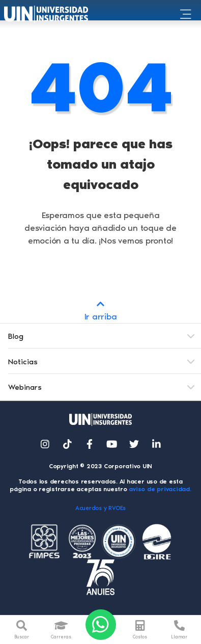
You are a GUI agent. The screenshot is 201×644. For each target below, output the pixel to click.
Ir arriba (101, 310)
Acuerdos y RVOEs (101, 508)
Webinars (25, 387)
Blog (16, 336)
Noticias (23, 362)
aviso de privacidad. (160, 489)
